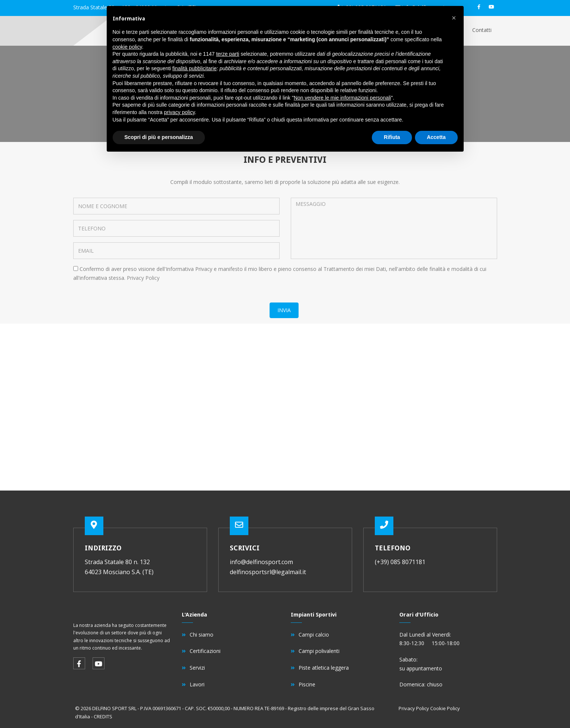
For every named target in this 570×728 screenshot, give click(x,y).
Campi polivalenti (319, 651)
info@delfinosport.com (261, 562)
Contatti (482, 30)
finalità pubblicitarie (195, 68)
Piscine (307, 684)
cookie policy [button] (127, 47)
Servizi (197, 668)
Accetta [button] (436, 137)
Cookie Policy (445, 708)
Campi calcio (314, 635)
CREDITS (103, 716)
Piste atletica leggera (324, 668)
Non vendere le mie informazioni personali (342, 98)
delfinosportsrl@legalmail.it (268, 572)
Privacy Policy (143, 278)
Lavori (197, 684)
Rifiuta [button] (392, 137)
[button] (454, 18)
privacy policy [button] (179, 112)
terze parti (228, 54)
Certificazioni (205, 651)
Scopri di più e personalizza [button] (159, 137)
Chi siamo (202, 635)
